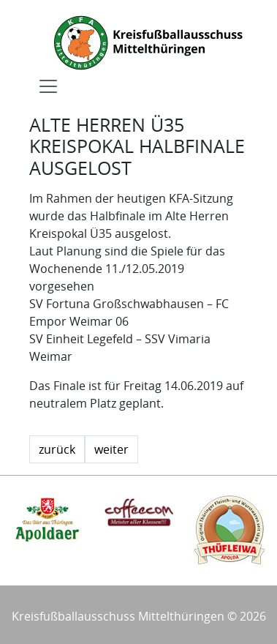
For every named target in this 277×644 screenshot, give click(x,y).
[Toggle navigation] (48, 86)
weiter (111, 449)
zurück (57, 449)
